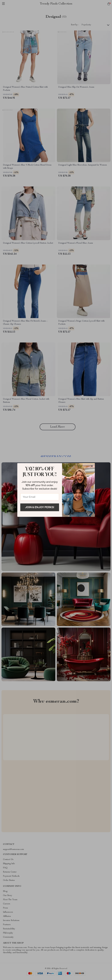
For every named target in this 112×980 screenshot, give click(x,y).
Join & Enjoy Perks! (40, 507)
